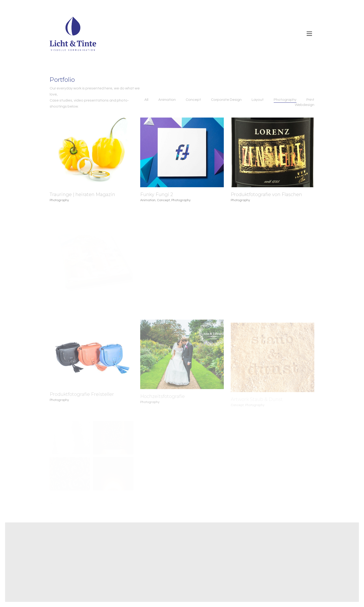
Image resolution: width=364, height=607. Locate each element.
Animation (167, 100)
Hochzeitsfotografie (162, 400)
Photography (285, 100)
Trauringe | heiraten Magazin (82, 194)
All (146, 100)
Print (310, 100)
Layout (258, 100)
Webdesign (305, 105)
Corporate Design (226, 100)
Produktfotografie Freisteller (82, 397)
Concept (193, 100)
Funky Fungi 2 (157, 194)
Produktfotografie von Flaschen (266, 194)
